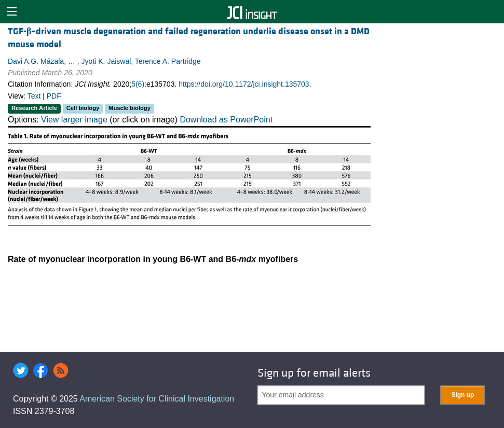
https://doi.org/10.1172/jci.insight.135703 (244, 84)
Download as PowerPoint (226, 120)
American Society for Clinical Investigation (157, 399)
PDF (54, 96)
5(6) (138, 84)
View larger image (74, 120)
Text (34, 96)
